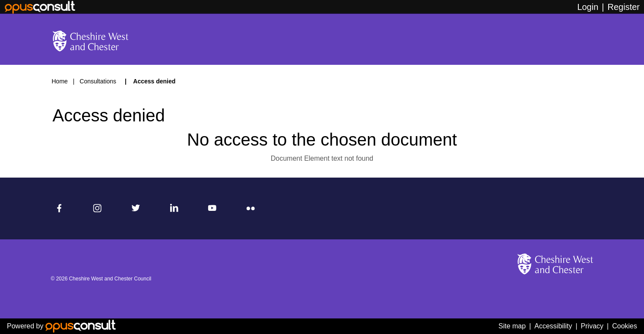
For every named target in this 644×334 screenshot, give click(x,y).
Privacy (592, 326)
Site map (512, 326)
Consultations (99, 81)
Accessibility (553, 326)
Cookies (625, 326)
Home (60, 81)
